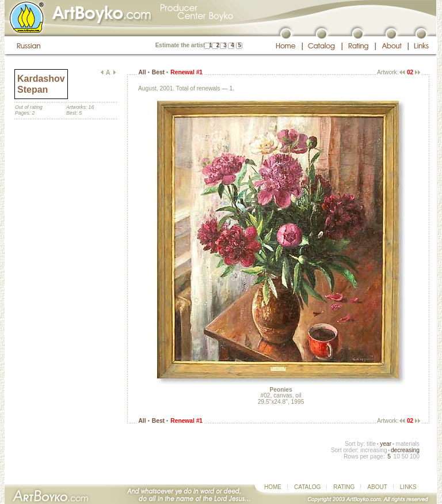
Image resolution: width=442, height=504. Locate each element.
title (371, 444)
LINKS (408, 487)
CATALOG (307, 487)
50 (405, 456)
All (142, 72)
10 (396, 456)
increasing (374, 450)
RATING (344, 487)
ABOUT (377, 487)
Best (158, 72)
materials (407, 444)
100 (415, 456)
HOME (273, 487)
